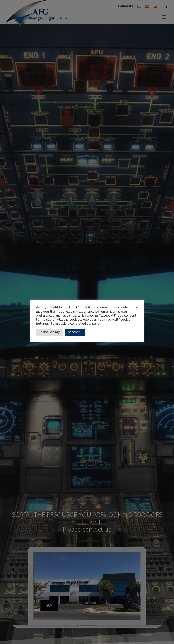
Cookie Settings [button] (50, 332)
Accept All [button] (75, 332)
